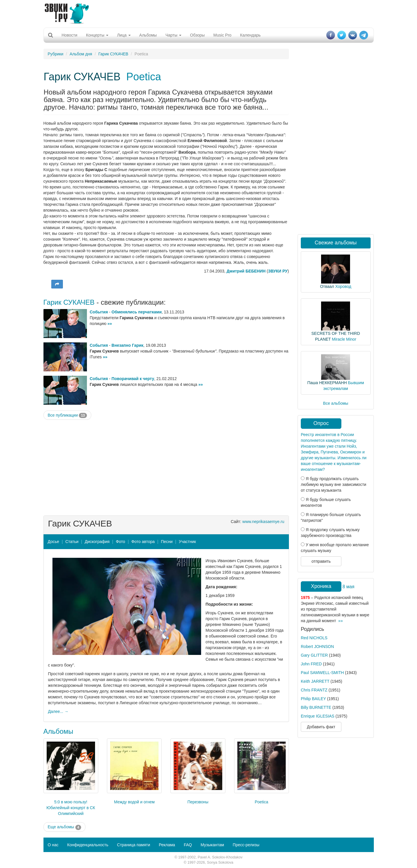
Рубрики (56, 54)
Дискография (97, 542)
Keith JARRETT (315, 681)
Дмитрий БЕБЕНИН (246, 271)
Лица (124, 35)
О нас (53, 845)
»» (110, 324)
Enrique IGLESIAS (318, 716)
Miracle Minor (344, 339)
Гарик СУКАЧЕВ (113, 54)
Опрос (321, 423)
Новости (70, 35)
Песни (167, 542)
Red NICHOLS (314, 638)
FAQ (188, 845)
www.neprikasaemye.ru (263, 522)
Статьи (72, 542)
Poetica (144, 77)
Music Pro (222, 35)
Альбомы (148, 35)
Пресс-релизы (246, 845)
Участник (187, 542)
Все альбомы (336, 403)
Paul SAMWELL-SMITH (322, 673)
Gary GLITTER (314, 655)
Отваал (327, 286)
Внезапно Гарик (128, 345)
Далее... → (58, 711)
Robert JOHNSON (317, 647)
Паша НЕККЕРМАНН (327, 383)
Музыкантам (212, 845)
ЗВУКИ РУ (278, 271)
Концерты (97, 35)
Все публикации (67, 415)
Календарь (251, 35)
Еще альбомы (65, 827)
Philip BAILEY (313, 699)
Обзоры (197, 35)
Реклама (167, 845)
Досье (54, 542)
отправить (321, 561)
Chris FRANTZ (314, 690)
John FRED (311, 664)
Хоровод (343, 286)
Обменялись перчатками (137, 312)
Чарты (173, 35)
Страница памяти (134, 845)
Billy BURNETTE (316, 707)
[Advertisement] (209, 13)
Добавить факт (321, 727)
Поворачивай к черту (133, 379)
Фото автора (143, 542)
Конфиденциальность (88, 845)
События (99, 312)
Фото (121, 542)
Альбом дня (81, 54)
